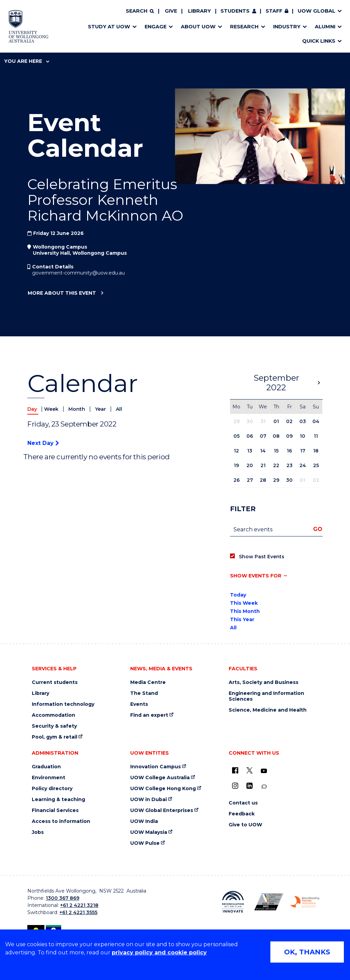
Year (101, 409)
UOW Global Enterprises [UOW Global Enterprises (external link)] (162, 810)
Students (235, 11)
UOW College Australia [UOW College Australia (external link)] (160, 778)
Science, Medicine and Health (268, 710)
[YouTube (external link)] (264, 771)
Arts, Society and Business (264, 682)
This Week (244, 603)
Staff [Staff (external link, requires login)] (274, 11)
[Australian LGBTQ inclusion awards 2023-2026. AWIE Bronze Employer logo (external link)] (269, 902)
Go (318, 529)
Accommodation (53, 715)
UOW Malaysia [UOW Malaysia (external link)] (149, 832)
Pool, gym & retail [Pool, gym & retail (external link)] (55, 737)
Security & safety (54, 726)
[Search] (140, 11)
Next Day (43, 443)
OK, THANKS (307, 952)
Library (199, 11)
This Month (245, 611)
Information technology (63, 704)
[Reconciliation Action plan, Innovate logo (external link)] (233, 902)
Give (171, 11)
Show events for (256, 576)
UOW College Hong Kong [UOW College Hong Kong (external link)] (163, 789)
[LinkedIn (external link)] (250, 786)
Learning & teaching (58, 800)
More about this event (62, 293)
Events (139, 704)
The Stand (144, 693)
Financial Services (55, 810)
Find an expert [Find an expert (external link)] (149, 715)
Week (52, 409)
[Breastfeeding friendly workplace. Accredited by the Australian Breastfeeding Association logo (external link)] (305, 902)
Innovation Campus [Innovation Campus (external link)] (156, 767)
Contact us (243, 803)
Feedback (242, 814)
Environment (49, 778)
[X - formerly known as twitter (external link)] (250, 770)
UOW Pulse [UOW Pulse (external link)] (145, 843)
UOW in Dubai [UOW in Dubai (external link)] (149, 800)
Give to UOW (245, 825)
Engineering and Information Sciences (266, 696)
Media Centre (148, 682)
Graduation (46, 767)
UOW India (144, 821)
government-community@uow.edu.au (78, 273)
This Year (242, 619)
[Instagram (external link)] (235, 786)
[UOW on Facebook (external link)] (235, 770)
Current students (55, 682)
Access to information (61, 821)
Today (238, 595)
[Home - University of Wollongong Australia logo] (29, 26)
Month (77, 409)
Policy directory (52, 789)
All (119, 409)
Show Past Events (262, 557)
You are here (27, 61)
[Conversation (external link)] (264, 787)
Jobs (38, 832)
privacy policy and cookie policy (159, 953)
